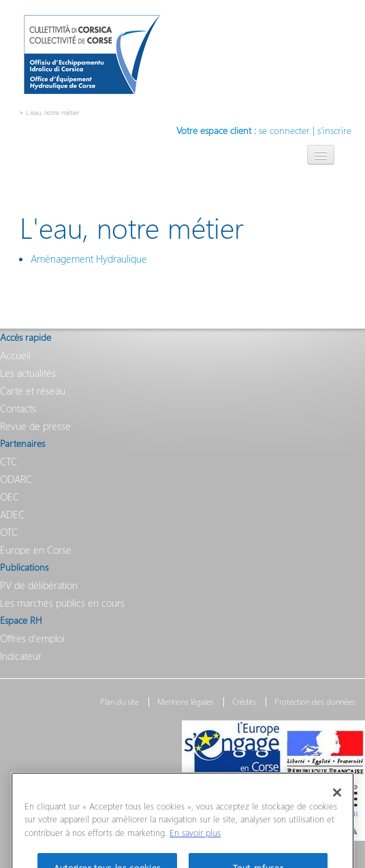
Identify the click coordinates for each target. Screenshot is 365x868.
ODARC (16, 479)
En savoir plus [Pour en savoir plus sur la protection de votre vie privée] (195, 844)
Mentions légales (186, 702)
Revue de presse (35, 426)
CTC (9, 461)
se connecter (284, 130)
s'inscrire (334, 130)
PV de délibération (39, 585)
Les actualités (28, 373)
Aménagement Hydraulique (89, 258)
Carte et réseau (33, 390)
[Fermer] (337, 803)
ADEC (12, 514)
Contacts (18, 408)
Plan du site (120, 702)
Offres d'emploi (32, 638)
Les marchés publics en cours (62, 603)
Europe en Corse (36, 550)
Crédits (244, 702)
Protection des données (315, 702)
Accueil (15, 355)
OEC (10, 497)
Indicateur (21, 656)
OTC (9, 532)
